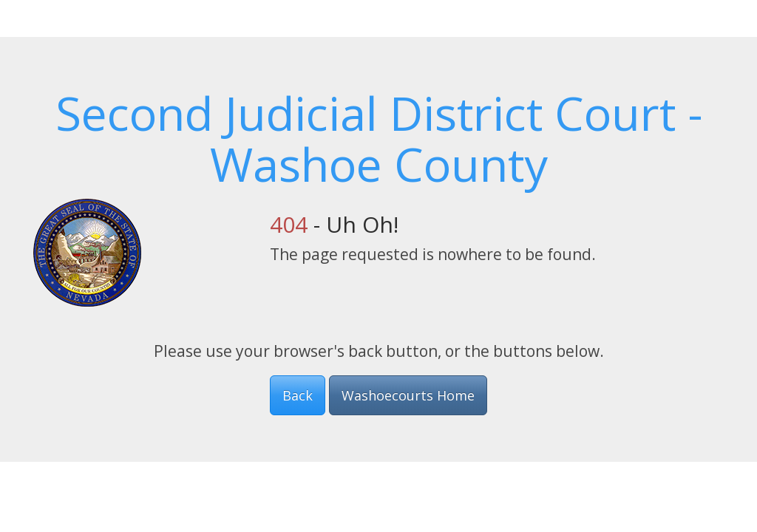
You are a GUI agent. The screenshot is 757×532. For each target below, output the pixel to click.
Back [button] (298, 395)
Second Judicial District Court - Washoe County (379, 138)
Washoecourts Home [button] (408, 395)
